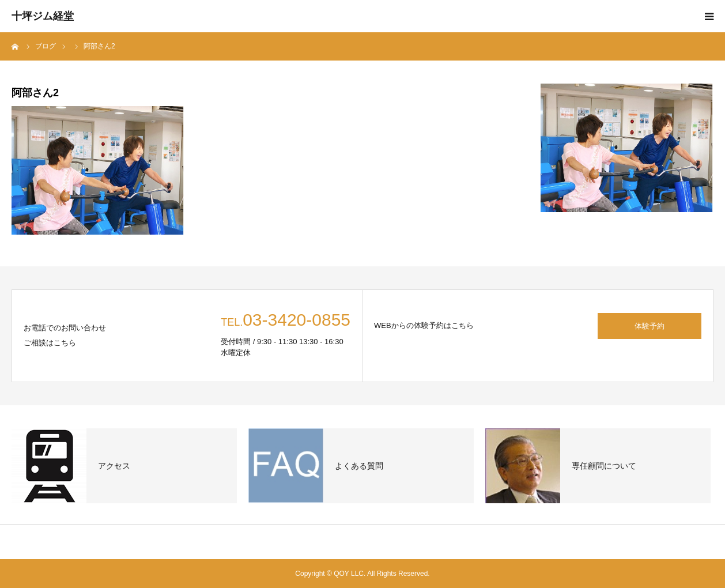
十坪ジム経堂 (43, 16)
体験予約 (650, 326)
